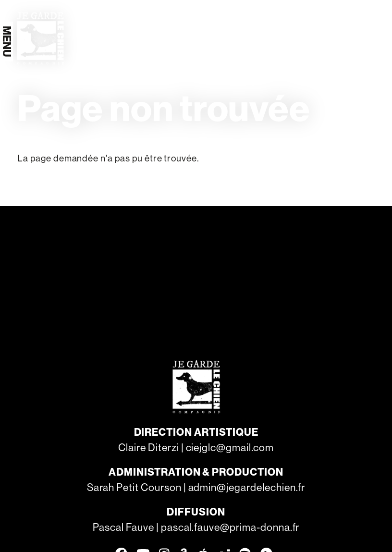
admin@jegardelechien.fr (247, 487)
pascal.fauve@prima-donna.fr (230, 527)
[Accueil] (40, 38)
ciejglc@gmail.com (230, 448)
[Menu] (6, 42)
